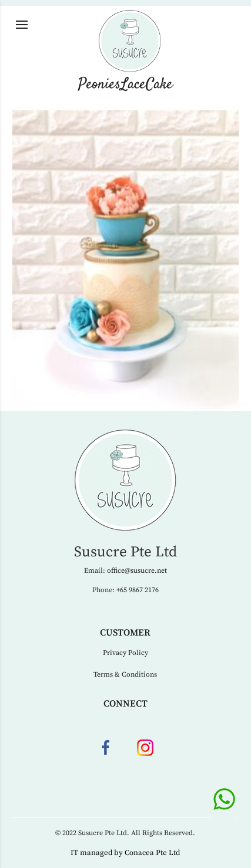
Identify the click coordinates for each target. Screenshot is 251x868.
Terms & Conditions (125, 675)
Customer (125, 633)
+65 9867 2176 (138, 590)
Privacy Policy (125, 653)
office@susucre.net (137, 571)
